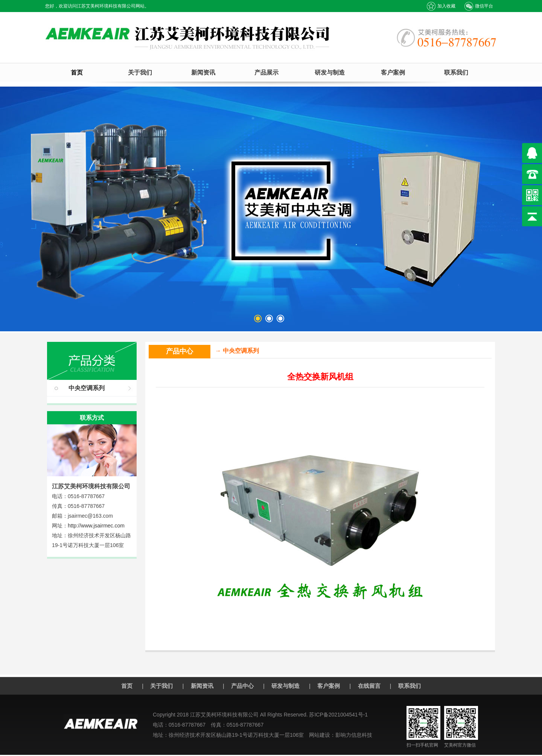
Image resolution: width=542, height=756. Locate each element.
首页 (77, 72)
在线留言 (369, 686)
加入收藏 (441, 6)
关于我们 (140, 72)
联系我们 (456, 72)
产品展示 (266, 72)
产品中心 (242, 686)
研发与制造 (330, 72)
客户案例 (393, 72)
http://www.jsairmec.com (96, 526)
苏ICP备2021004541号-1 (338, 715)
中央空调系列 (87, 388)
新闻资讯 (203, 72)
